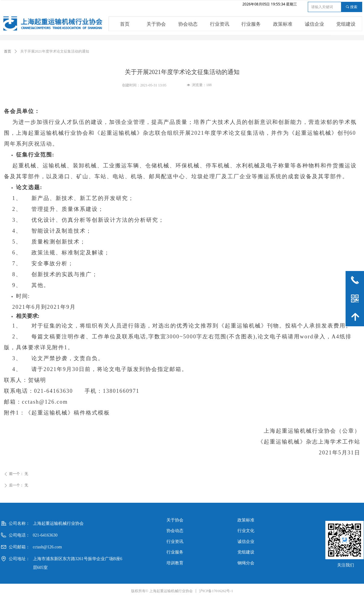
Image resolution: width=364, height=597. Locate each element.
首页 (8, 51)
